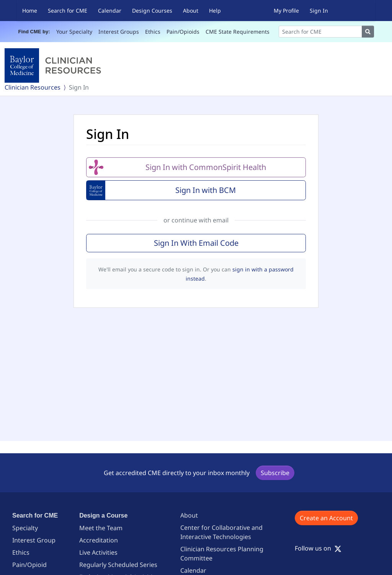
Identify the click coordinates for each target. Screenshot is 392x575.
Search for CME (68, 11)
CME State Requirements (238, 32)
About (191, 11)
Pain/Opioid (29, 565)
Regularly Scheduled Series (118, 565)
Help (215, 11)
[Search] (320, 32)
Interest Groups (119, 32)
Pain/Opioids (183, 32)
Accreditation (99, 540)
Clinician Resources (33, 87)
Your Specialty (74, 32)
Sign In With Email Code (196, 243)
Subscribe (275, 473)
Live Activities (98, 552)
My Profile (286, 11)
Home (30, 11)
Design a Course (103, 515)
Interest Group (34, 540)
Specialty (25, 528)
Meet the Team (101, 528)
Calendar (110, 11)
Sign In (319, 11)
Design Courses (152, 11)
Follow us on (318, 548)
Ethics (153, 32)
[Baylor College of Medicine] (54, 65)
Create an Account (326, 518)
